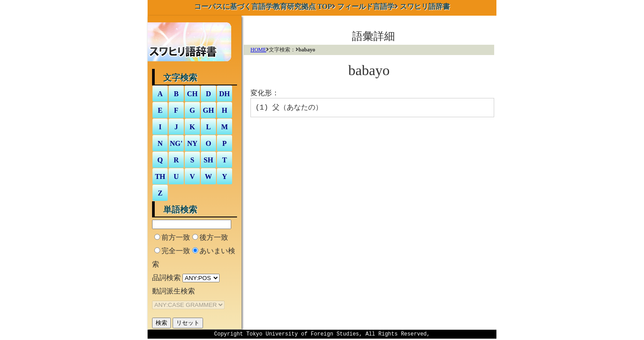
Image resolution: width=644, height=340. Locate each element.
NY (192, 143)
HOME (258, 50)
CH (192, 94)
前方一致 (176, 237)
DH (225, 94)
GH (209, 110)
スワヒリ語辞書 (425, 6)
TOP (263, 6)
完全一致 (176, 251)
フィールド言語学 (366, 6)
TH (160, 176)
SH (208, 160)
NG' (176, 143)
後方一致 (214, 237)
